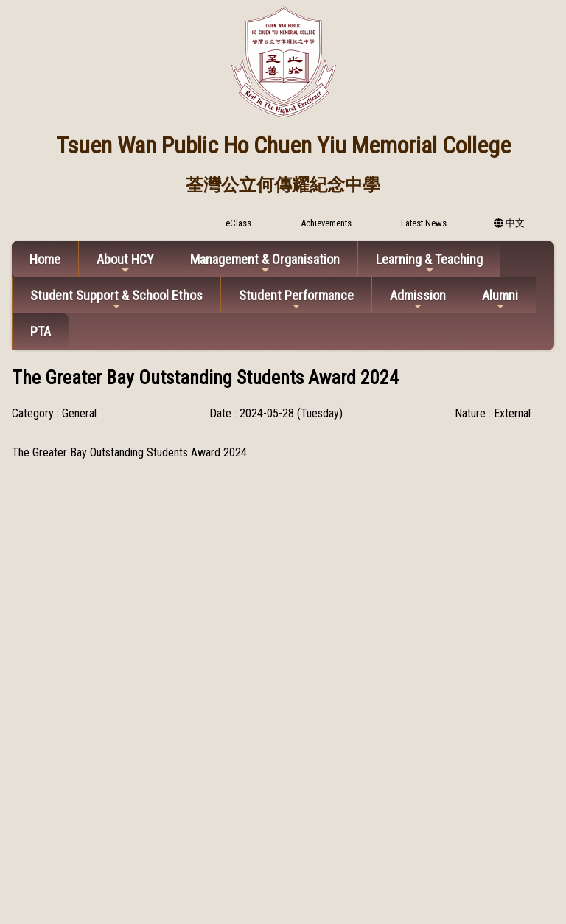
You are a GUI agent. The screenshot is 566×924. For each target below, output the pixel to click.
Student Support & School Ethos (116, 300)
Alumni (500, 300)
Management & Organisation (265, 264)
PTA (41, 331)
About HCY (125, 264)
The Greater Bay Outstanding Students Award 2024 (129, 452)
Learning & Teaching (429, 264)
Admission (418, 300)
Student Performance (296, 300)
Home (45, 259)
